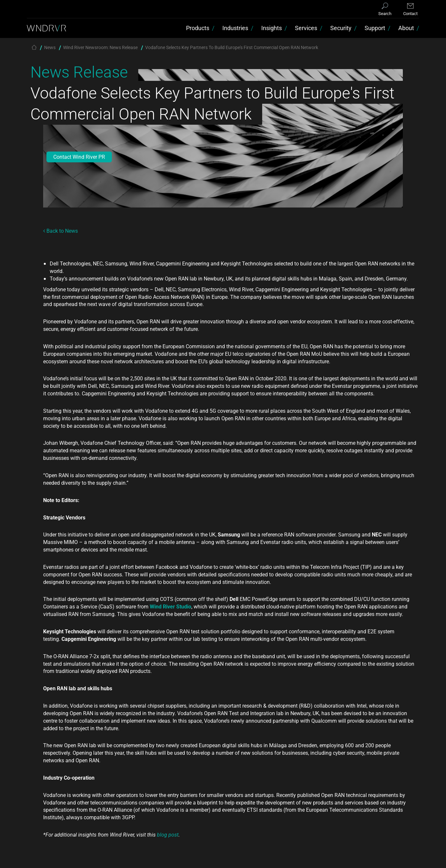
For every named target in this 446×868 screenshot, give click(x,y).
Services (306, 28)
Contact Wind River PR (79, 157)
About (406, 28)
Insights (272, 28)
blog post (168, 834)
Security (341, 28)
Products (198, 28)
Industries (235, 28)
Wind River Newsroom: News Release (100, 47)
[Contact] (410, 10)
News (50, 47)
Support (375, 28)
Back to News (60, 231)
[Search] (385, 10)
